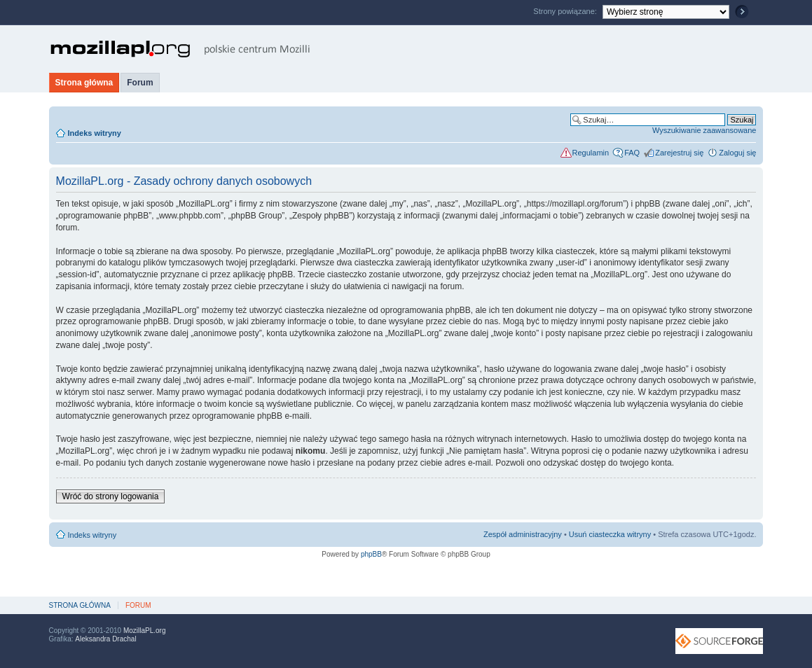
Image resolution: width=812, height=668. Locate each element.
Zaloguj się (737, 153)
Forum (140, 83)
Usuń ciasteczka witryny (610, 534)
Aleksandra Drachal (105, 639)
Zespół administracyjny (523, 534)
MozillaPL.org (145, 631)
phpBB (371, 554)
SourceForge (719, 641)
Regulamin (591, 153)
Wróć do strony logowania (111, 496)
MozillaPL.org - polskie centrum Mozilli (180, 49)
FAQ (632, 153)
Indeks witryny (95, 133)
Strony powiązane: (566, 11)
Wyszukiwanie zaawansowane (704, 130)
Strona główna (84, 83)
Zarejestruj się (679, 153)
